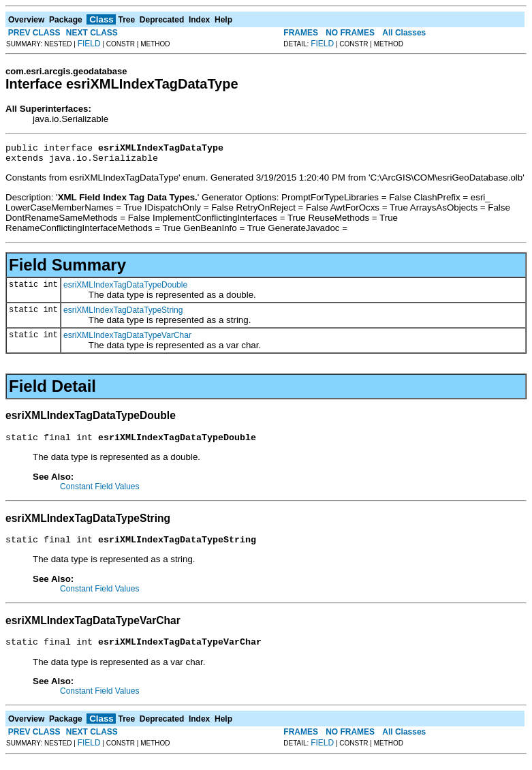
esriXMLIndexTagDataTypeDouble (125, 289)
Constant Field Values (100, 493)
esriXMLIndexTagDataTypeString (123, 314)
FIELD (89, 44)
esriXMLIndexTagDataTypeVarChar (127, 339)
